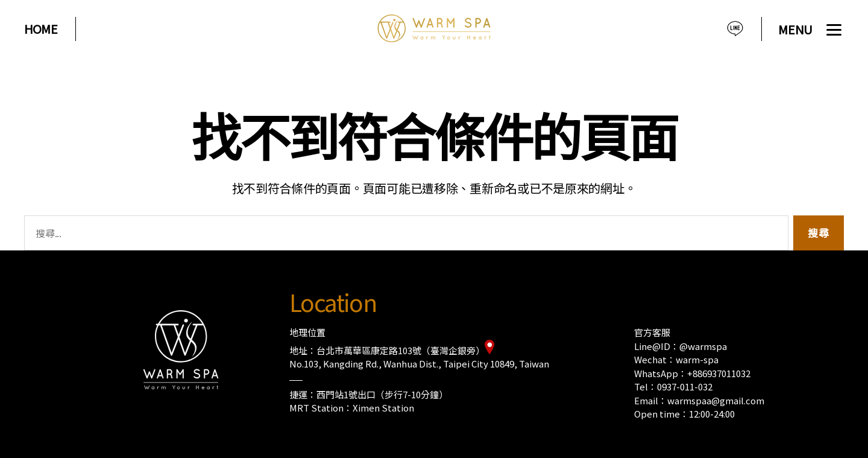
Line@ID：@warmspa (681, 346)
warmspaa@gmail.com (716, 400)
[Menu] (811, 32)
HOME (41, 29)
